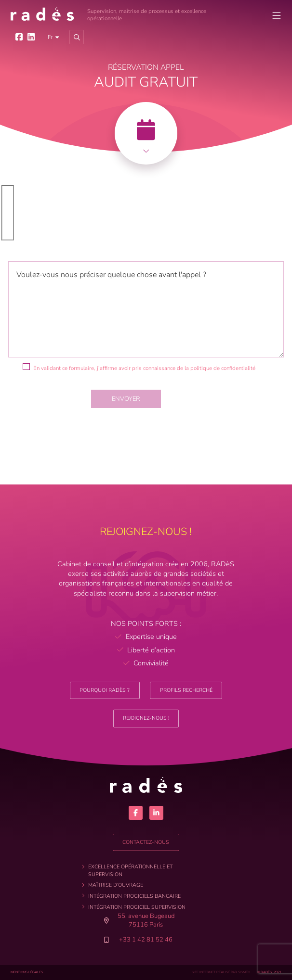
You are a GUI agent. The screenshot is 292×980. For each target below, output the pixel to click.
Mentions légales (27, 972)
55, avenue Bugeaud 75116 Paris (141, 920)
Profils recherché (186, 690)
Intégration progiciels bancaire (134, 896)
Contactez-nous (146, 842)
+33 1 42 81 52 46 (146, 940)
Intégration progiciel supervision (137, 907)
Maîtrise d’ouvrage (116, 885)
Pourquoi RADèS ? (105, 690)
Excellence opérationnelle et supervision (130, 870)
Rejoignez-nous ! (146, 718)
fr (50, 37)
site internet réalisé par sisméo (221, 972)
